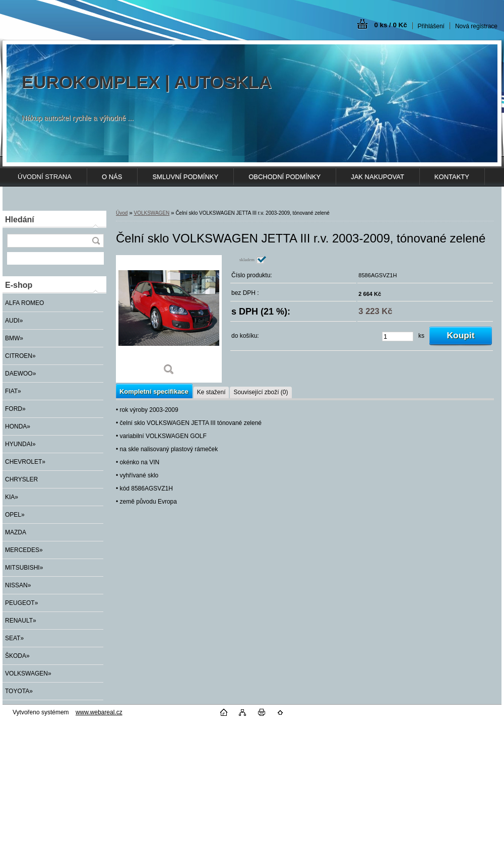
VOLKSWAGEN (151, 213)
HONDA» (18, 426)
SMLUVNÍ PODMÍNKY (185, 177)
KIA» (12, 497)
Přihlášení (431, 26)
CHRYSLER (21, 479)
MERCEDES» (24, 550)
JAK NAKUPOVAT (377, 177)
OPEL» (15, 515)
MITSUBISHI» (24, 568)
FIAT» (13, 391)
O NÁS (112, 177)
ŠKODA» (17, 656)
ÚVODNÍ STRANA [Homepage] (45, 177)
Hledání (20, 220)
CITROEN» (20, 356)
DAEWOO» (20, 374)
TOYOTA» (19, 691)
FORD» (15, 409)
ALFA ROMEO (24, 303)
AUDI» (14, 321)
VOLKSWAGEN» (28, 673)
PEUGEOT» (21, 603)
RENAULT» (21, 621)
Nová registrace (476, 26)
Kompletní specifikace (154, 391)
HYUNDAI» (20, 444)
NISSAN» (18, 585)
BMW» (14, 338)
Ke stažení (211, 392)
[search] (96, 241)
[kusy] (398, 336)
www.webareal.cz (99, 712)
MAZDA (16, 532)
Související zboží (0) (261, 392)
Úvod (122, 213)
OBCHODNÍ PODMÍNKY (285, 177)
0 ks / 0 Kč (390, 25)
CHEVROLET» (25, 462)
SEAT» (14, 638)
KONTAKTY (452, 177)
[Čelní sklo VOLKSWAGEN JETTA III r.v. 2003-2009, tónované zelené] (169, 319)
